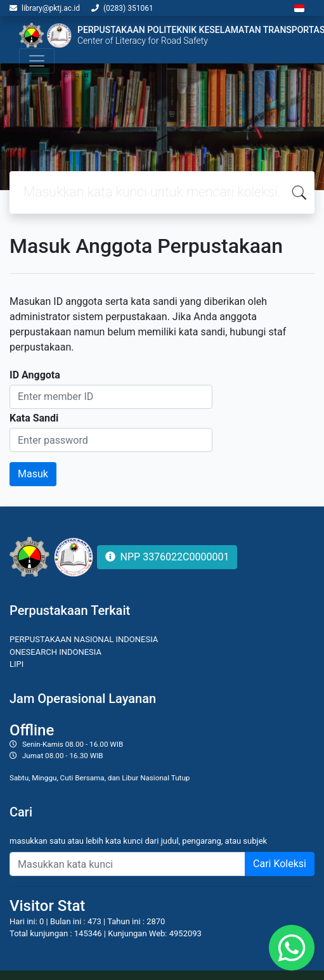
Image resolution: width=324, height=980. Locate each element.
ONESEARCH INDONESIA (55, 652)
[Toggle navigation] (37, 61)
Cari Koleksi (280, 864)
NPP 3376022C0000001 (167, 557)
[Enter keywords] (127, 864)
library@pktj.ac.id (51, 8)
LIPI (16, 664)
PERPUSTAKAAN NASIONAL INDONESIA (84, 639)
